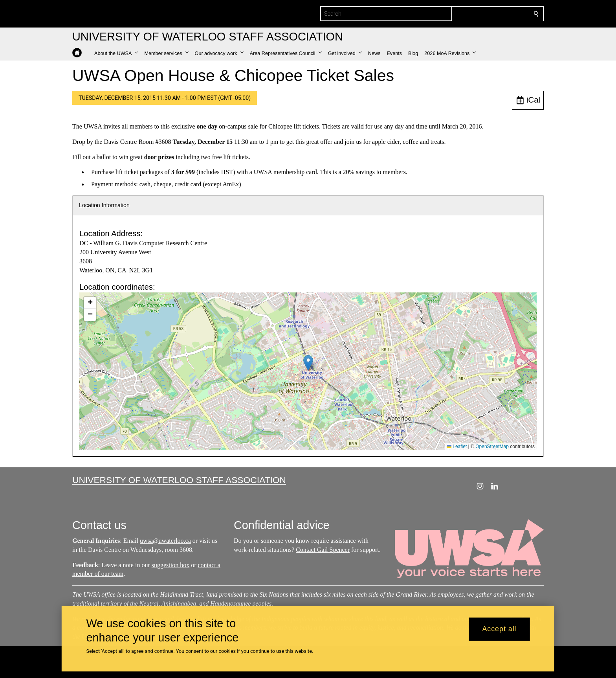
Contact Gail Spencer (323, 549)
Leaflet (457, 446)
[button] (116, 53)
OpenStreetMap (492, 446)
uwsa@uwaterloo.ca (165, 541)
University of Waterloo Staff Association (179, 480)
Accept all (499, 629)
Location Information (104, 205)
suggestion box (170, 565)
